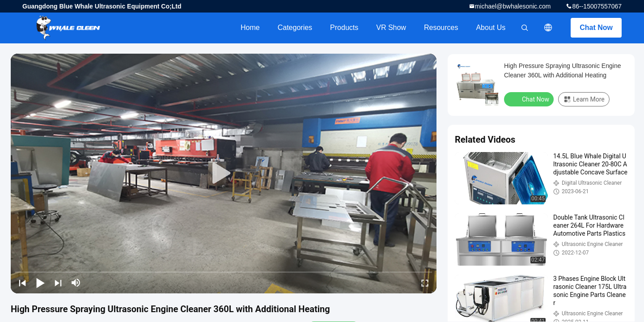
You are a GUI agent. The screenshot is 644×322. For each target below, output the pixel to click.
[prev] (22, 283)
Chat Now (596, 28)
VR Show (391, 28)
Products (344, 28)
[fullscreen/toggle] (425, 283)
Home (250, 28)
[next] (58, 283)
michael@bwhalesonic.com (513, 6)
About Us (491, 28)
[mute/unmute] (76, 283)
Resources (441, 28)
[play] (224, 174)
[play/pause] (40, 283)
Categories (295, 28)
